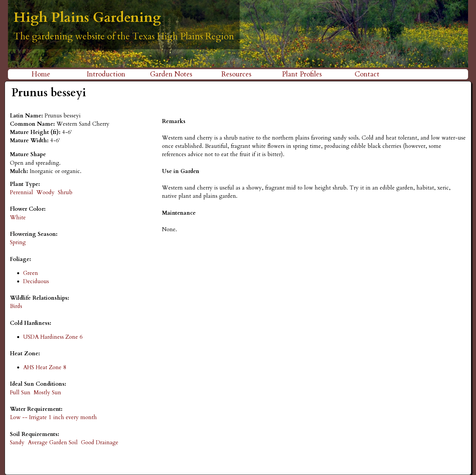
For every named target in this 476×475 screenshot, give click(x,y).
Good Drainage (100, 442)
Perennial (21, 192)
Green (31, 273)
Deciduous (36, 281)
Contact (367, 74)
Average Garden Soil (53, 442)
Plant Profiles (302, 74)
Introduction (106, 74)
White (18, 217)
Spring (18, 242)
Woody (45, 192)
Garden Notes (171, 74)
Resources (237, 74)
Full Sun (20, 392)
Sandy (17, 442)
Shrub (65, 192)
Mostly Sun (47, 392)
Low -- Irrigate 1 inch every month (53, 417)
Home (41, 74)
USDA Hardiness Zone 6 (53, 337)
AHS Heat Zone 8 (45, 367)
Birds (16, 306)
